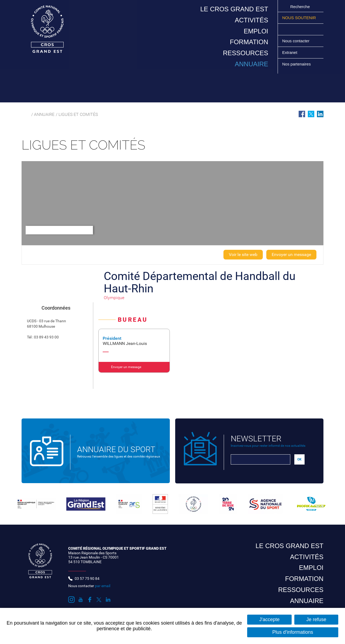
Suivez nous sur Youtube (291, 29)
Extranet (290, 52)
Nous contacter (296, 41)
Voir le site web (243, 255)
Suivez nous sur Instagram (285, 29)
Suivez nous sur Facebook (298, 29)
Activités (251, 20)
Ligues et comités (78, 114)
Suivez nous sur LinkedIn (311, 29)
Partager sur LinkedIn (320, 114)
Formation (249, 42)
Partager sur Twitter (311, 114)
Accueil (25, 114)
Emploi (256, 31)
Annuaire (251, 64)
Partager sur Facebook (302, 114)
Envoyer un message (291, 255)
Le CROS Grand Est (234, 9)
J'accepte (269, 619)
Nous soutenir (299, 18)
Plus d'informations (293, 632)
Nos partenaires (296, 64)
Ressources (246, 53)
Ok (284, 6)
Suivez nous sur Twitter (304, 29)
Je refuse (316, 619)
